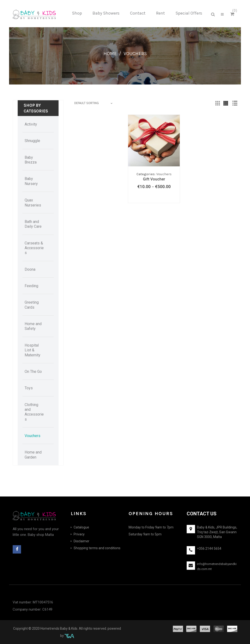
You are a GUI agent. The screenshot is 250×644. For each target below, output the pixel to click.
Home (110, 54)
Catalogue (81, 527)
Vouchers (164, 174)
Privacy (79, 534)
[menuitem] (77, 13)
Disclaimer (82, 541)
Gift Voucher (154, 179)
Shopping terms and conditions (97, 548)
